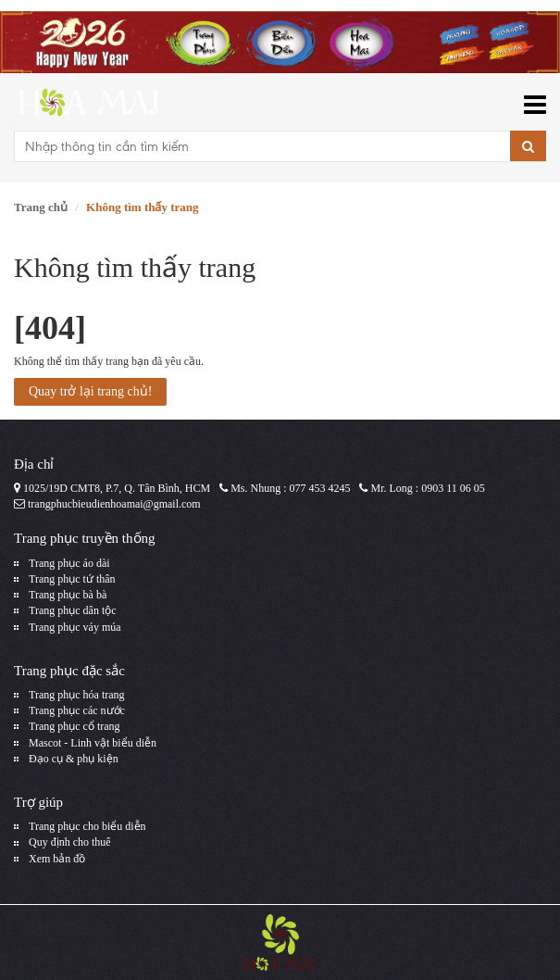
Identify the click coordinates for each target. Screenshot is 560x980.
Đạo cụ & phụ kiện (74, 759)
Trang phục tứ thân (72, 579)
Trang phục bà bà (68, 595)
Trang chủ (41, 207)
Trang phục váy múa (75, 627)
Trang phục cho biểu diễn (87, 826)
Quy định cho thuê (70, 842)
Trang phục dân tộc (73, 610)
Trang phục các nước (77, 710)
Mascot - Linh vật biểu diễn (93, 743)
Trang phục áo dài (69, 563)
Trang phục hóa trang (77, 695)
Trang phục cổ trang (75, 726)
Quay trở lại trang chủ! (90, 391)
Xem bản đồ (57, 859)
